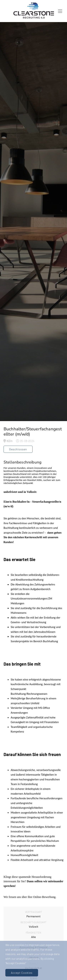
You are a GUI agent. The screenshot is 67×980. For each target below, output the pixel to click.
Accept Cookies (22, 973)
